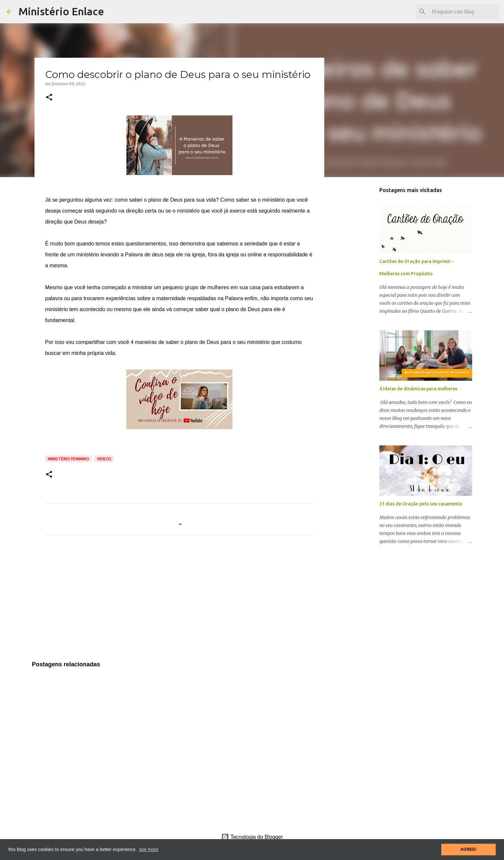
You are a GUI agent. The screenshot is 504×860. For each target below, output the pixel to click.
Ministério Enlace (61, 11)
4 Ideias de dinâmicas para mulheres (418, 389)
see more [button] (149, 849)
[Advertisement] (179, 602)
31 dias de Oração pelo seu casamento (421, 504)
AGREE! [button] (468, 849)
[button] (49, 98)
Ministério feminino (68, 459)
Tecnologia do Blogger (252, 837)
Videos (104, 459)
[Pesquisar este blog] (464, 12)
